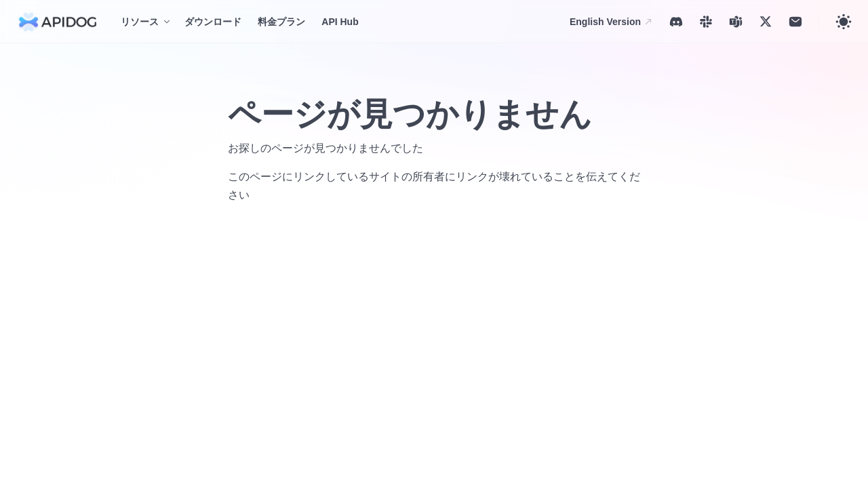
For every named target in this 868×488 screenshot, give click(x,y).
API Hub (340, 22)
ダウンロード (213, 22)
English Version (611, 22)
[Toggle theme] (844, 22)
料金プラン (281, 22)
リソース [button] (140, 22)
